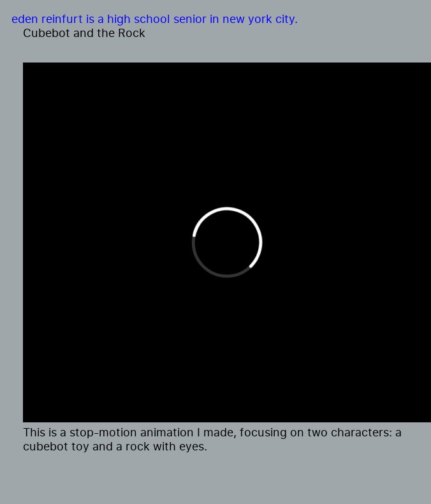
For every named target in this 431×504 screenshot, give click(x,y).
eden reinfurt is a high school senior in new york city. (155, 19)
